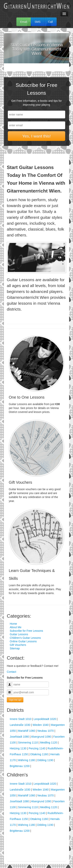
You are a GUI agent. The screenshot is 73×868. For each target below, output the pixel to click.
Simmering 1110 (28, 743)
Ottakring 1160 (39, 754)
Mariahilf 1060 (27, 731)
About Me (16, 627)
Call (50, 22)
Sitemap (15, 648)
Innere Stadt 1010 (21, 719)
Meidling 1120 (49, 743)
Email (24, 22)
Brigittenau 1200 (20, 766)
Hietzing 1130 (18, 748)
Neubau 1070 (46, 731)
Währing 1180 (27, 760)
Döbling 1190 (45, 760)
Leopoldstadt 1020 (45, 719)
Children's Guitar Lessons (25, 638)
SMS (38, 22)
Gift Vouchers (18, 645)
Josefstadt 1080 (19, 737)
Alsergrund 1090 (41, 737)
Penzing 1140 (37, 748)
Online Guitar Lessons (23, 641)
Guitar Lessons (19, 634)
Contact (11, 672)
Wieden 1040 (41, 725)
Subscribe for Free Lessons (26, 631)
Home (13, 624)
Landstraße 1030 (20, 725)
